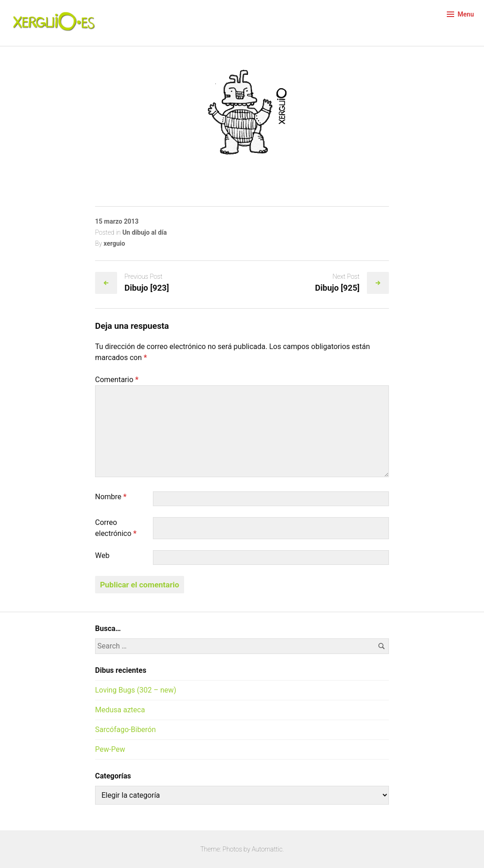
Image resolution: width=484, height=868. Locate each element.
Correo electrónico (116, 528)
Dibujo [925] (337, 288)
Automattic (267, 849)
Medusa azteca (120, 710)
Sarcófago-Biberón (125, 730)
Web (102, 555)
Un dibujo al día (144, 232)
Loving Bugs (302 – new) (136, 690)
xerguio (114, 243)
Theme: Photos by (226, 849)
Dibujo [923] (147, 288)
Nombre (111, 497)
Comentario (117, 380)
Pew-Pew (110, 749)
